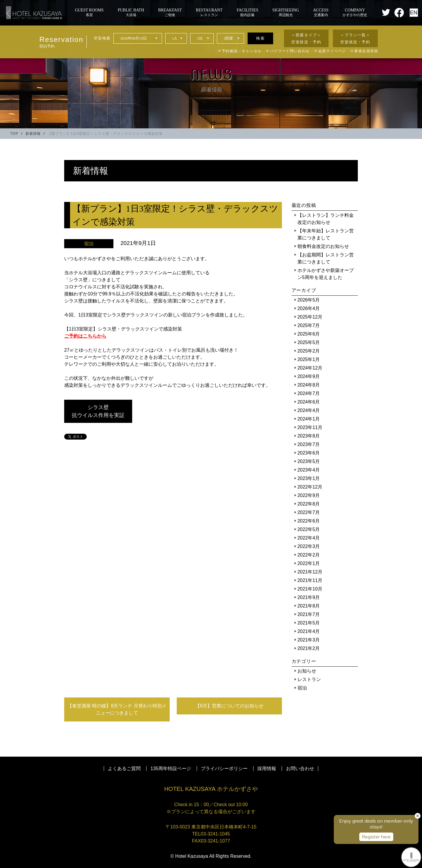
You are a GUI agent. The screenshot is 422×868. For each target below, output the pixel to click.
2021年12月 (310, 572)
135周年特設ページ (171, 769)
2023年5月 (309, 461)
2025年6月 (309, 334)
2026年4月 (309, 308)
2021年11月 (310, 580)
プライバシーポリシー (224, 769)
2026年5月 (309, 300)
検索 (260, 38)
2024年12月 (310, 368)
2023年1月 (309, 478)
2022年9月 (309, 495)
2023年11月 (310, 427)
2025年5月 (309, 342)
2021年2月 (309, 648)
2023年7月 (309, 444)
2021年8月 (309, 606)
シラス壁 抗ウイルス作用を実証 (102, 411)
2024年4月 (309, 410)
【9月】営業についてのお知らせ (229, 706)
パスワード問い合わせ (290, 51)
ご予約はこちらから (85, 336)
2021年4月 (309, 631)
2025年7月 (309, 325)
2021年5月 (309, 623)
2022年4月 (309, 538)
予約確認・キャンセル (242, 51)
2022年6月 (309, 521)
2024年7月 (309, 393)
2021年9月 (309, 597)
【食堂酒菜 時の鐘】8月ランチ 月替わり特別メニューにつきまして (117, 709)
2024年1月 (309, 419)
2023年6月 (309, 453)
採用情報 (267, 769)
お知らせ (307, 671)
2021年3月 (309, 640)
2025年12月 (310, 317)
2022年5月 (309, 529)
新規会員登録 (366, 51)
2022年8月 (309, 504)
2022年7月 (309, 512)
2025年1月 (309, 359)
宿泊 (302, 688)
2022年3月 (309, 546)
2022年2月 (309, 555)
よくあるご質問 (124, 769)
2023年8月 (309, 436)
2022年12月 (310, 487)
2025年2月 (309, 351)
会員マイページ (332, 51)
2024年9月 (309, 376)
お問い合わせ (300, 769)
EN (414, 13)
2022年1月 (309, 563)
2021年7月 (309, 614)
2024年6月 (309, 402)
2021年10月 (310, 589)
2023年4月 (309, 470)
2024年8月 (309, 385)
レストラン (309, 679)
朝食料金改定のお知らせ (323, 246)
